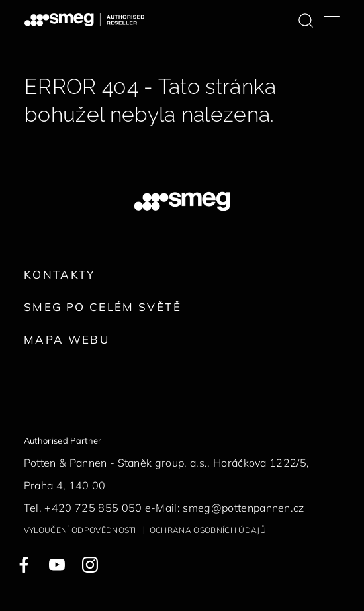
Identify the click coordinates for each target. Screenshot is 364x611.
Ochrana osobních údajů (208, 530)
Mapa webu (67, 339)
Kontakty (60, 274)
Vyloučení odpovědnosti (80, 530)
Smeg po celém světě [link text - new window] (103, 307)
